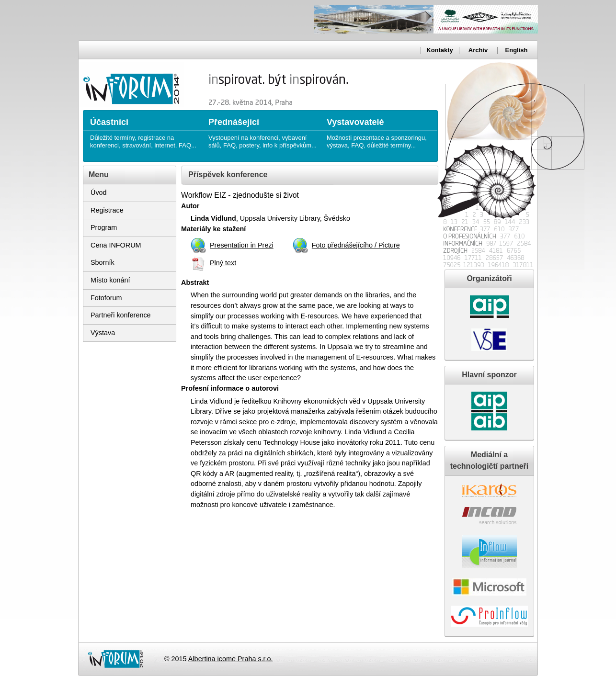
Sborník (103, 262)
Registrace (107, 210)
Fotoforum (106, 298)
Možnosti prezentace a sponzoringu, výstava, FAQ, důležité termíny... (381, 130)
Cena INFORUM (116, 245)
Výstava (103, 333)
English (517, 50)
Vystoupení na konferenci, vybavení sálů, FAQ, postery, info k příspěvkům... (263, 130)
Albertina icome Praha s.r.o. (231, 659)
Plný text (223, 263)
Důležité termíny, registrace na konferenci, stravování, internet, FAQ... (144, 130)
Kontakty (439, 50)
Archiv (478, 50)
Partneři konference (121, 315)
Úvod (99, 192)
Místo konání (110, 280)
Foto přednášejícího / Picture (356, 245)
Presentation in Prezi (242, 245)
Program (104, 227)
